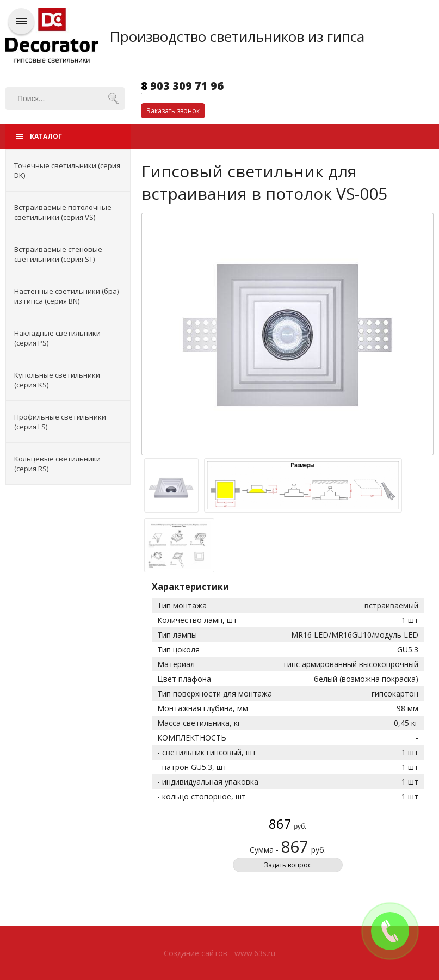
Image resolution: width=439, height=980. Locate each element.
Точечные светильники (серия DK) (67, 170)
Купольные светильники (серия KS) (57, 380)
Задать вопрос (287, 865)
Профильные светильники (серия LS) (60, 422)
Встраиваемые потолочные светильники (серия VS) (63, 212)
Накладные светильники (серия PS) (57, 338)
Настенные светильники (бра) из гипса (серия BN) (66, 296)
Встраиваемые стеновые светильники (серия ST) (58, 254)
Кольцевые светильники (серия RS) (57, 464)
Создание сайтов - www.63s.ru (219, 953)
